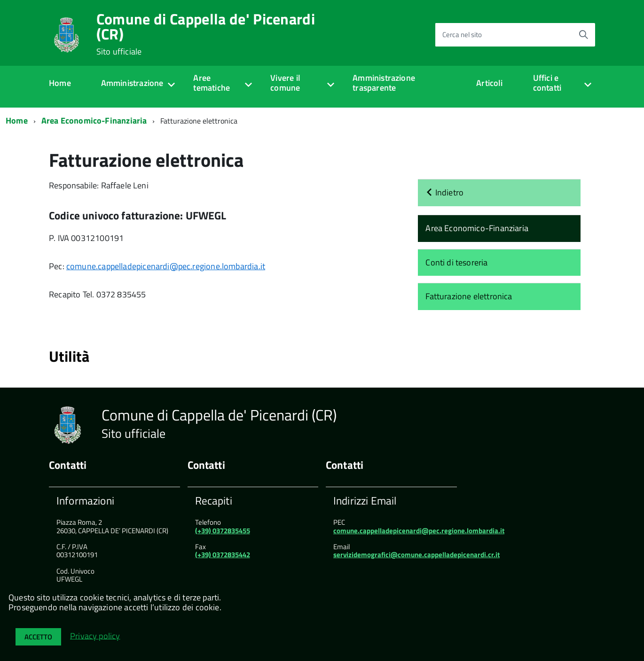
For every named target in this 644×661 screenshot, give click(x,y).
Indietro (444, 192)
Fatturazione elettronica (469, 296)
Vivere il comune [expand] (285, 83)
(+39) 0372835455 (223, 531)
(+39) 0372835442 (223, 555)
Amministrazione (132, 83)
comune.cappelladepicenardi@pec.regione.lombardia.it (166, 266)
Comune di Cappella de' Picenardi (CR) (206, 34)
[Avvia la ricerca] (583, 35)
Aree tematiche (212, 83)
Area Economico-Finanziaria (94, 121)
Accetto (38, 637)
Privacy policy (95, 635)
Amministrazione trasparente (384, 83)
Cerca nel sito (462, 35)
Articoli (489, 83)
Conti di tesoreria (456, 262)
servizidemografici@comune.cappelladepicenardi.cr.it (416, 555)
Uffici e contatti (547, 83)
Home (60, 83)
